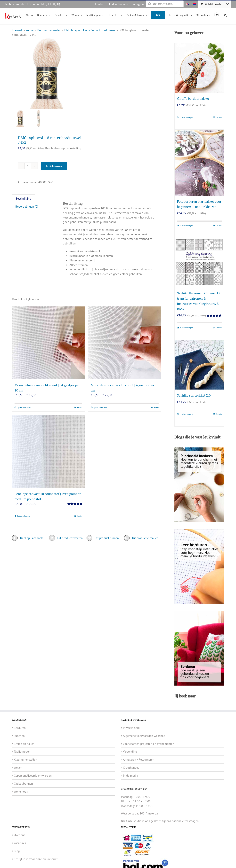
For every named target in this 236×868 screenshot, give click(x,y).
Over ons (20, 835)
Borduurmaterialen (49, 30)
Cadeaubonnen (23, 784)
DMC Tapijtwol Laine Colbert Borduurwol (90, 30)
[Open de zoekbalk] (225, 15)
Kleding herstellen (25, 760)
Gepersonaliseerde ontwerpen (33, 776)
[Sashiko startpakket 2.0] (199, 365)
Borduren (20, 728)
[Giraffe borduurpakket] (199, 68)
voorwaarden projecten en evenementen (149, 744)
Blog (17, 851)
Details (79, 407)
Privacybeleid (131, 728)
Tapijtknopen (22, 752)
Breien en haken (24, 744)
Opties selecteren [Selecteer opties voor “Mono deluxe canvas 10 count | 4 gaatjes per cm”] (100, 407)
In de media (130, 776)
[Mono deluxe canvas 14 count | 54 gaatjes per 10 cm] (49, 343)
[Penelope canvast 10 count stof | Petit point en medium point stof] (49, 452)
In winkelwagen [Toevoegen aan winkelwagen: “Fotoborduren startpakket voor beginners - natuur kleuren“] (186, 225)
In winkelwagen (54, 166)
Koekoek (17, 30)
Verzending (130, 752)
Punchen (19, 736)
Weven (18, 768)
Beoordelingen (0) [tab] (27, 207)
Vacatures (20, 843)
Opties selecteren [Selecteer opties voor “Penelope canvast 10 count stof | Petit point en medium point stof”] (24, 516)
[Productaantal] (28, 166)
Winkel (30, 30)
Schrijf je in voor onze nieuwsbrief (36, 859)
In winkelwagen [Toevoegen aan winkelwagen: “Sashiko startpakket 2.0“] (186, 414)
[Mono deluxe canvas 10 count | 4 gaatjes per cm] (125, 343)
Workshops (21, 792)
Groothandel (131, 768)
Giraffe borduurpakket (193, 98)
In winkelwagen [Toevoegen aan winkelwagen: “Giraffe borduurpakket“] (186, 117)
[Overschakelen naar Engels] (187, 4)
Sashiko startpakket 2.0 (194, 395)
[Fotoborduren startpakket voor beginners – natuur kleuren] (199, 163)
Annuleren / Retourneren (139, 760)
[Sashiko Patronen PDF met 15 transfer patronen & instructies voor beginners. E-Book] (199, 263)
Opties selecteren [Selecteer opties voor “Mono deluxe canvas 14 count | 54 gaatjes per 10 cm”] (24, 407)
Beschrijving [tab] (23, 199)
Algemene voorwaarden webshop (144, 736)
